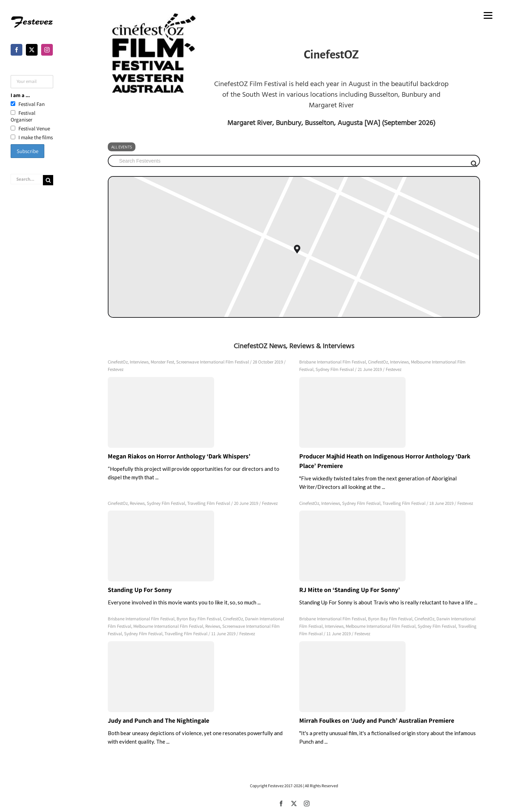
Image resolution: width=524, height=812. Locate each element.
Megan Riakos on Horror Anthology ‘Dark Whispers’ (179, 456)
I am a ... (20, 95)
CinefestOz (118, 362)
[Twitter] (32, 50)
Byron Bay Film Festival (199, 619)
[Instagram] (47, 50)
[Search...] (27, 179)
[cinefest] (152, 53)
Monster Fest (162, 362)
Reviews (137, 503)
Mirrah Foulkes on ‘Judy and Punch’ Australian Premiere (377, 720)
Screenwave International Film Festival (213, 362)
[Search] (48, 180)
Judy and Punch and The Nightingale (158, 720)
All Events (122, 147)
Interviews (139, 362)
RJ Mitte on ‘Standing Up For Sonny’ (350, 590)
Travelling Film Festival (209, 503)
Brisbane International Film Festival (333, 362)
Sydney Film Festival (335, 369)
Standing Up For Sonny (140, 590)
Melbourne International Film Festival (168, 626)
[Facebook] (16, 50)
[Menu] (488, 15)
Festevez (116, 369)
